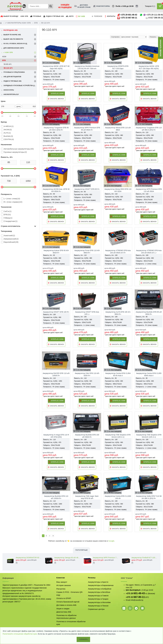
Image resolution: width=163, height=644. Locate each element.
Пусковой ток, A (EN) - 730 (83, 74)
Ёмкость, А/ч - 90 (49, 71)
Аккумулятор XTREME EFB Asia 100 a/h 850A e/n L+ (149, 252)
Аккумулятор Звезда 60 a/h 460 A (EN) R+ (67, 558)
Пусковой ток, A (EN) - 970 (52, 442)
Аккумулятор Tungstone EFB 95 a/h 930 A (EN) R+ (56, 129)
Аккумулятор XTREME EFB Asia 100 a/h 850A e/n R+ (118, 252)
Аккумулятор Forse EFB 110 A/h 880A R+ (87, 252)
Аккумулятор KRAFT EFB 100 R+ (56, 312)
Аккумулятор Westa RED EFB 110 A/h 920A (118, 190)
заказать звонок (161, 48)
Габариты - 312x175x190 (82, 197)
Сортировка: (115, 37)
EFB (36, 23)
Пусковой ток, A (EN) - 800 (52, 258)
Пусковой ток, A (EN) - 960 (145, 135)
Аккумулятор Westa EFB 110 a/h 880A (118, 129)
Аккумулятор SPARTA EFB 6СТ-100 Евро (118, 67)
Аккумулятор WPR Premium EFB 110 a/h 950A (149, 190)
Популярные (82, 550)
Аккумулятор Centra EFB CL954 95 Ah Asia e (118, 374)
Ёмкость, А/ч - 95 (80, 71)
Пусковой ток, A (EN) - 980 (114, 320)
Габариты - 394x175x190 (52, 507)
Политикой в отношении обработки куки (20, 634)
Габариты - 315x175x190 (144, 322)
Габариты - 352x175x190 (113, 77)
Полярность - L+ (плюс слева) (146, 264)
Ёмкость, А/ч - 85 (80, 192)
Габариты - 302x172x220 (113, 261)
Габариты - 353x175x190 (52, 77)
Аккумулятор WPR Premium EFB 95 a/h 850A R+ (87, 129)
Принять (84, 639)
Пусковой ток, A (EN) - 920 (114, 197)
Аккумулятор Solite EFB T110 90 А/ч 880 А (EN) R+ (149, 497)
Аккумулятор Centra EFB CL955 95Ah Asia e (149, 374)
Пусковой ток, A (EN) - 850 (83, 135)
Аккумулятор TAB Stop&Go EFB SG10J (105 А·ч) (118, 436)
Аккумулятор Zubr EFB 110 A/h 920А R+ (87, 374)
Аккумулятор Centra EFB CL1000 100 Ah (118, 497)
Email (128, 600)
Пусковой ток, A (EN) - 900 (52, 317)
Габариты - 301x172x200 (144, 507)
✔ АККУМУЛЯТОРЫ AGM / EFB (18, 23)
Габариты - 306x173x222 (113, 384)
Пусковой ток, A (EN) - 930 (52, 135)
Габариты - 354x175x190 (52, 445)
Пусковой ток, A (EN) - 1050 (53, 381)
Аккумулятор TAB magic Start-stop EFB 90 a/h (87, 497)
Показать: (153, 37)
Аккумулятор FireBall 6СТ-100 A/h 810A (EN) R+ (144, 558)
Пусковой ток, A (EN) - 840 (52, 74)
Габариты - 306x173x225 (52, 200)
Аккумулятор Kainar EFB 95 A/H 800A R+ (56, 252)
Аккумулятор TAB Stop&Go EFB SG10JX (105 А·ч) (149, 436)
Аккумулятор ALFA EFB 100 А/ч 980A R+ (118, 313)
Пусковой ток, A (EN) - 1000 (53, 504)
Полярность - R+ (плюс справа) (54, 80)
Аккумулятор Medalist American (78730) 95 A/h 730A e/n (87, 67)
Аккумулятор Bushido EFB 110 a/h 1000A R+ (56, 497)
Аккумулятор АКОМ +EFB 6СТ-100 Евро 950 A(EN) (149, 67)
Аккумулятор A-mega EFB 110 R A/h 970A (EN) (56, 436)
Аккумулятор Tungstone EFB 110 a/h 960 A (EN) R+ (149, 129)
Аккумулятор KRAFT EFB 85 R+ (87, 189)
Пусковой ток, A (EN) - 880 (114, 135)
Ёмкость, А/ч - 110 (111, 132)
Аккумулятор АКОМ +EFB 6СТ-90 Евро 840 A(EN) (56, 67)
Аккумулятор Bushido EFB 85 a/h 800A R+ (149, 313)
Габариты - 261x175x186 (82, 77)
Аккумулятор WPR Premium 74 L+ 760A (106, 558)
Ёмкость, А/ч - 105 (80, 317)
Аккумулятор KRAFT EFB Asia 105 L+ (87, 313)
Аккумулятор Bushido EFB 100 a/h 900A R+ (87, 436)
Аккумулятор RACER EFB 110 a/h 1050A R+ (56, 374)
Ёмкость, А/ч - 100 (111, 71)
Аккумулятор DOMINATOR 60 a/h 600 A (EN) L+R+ (29, 558)
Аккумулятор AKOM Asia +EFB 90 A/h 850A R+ (56, 190)
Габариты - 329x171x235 (82, 322)
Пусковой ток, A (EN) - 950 (114, 74)
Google (111, 541)
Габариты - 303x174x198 (113, 445)
